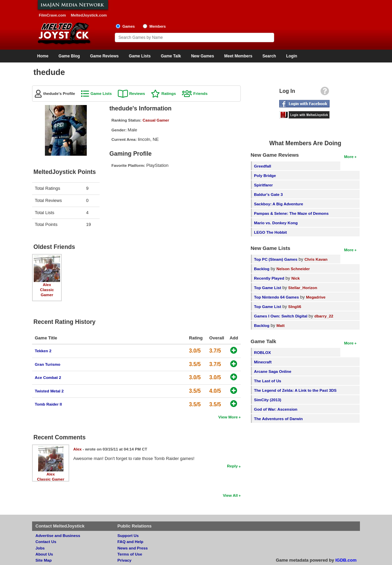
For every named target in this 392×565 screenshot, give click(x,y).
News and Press (133, 548)
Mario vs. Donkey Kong (276, 223)
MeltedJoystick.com (89, 15)
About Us (44, 554)
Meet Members (238, 56)
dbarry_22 (324, 316)
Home (43, 56)
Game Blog (69, 56)
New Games (203, 56)
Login (292, 56)
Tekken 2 (43, 351)
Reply (232, 466)
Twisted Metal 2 (49, 391)
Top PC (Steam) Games (276, 259)
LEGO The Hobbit (270, 232)
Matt (281, 325)
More (349, 157)
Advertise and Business (58, 535)
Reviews (137, 93)
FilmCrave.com (52, 15)
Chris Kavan (316, 259)
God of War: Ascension (276, 409)
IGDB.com (346, 560)
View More (228, 417)
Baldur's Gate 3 (268, 194)
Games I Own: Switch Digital (281, 316)
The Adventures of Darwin (278, 419)
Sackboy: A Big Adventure (278, 204)
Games (128, 26)
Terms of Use (130, 554)
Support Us (128, 535)
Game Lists (140, 56)
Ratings (169, 93)
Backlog (262, 269)
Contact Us (46, 542)
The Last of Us (268, 381)
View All (230, 495)
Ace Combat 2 (48, 377)
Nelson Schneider (293, 269)
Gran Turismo (48, 364)
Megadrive (316, 297)
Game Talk (171, 56)
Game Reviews (104, 56)
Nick (296, 278)
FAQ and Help (130, 542)
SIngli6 (295, 306)
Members (158, 26)
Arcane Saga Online (272, 371)
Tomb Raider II (48, 404)
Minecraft (263, 362)
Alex (47, 285)
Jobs (40, 548)
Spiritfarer (263, 185)
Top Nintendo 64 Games (276, 297)
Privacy (125, 560)
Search (269, 56)
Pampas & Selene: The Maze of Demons (291, 213)
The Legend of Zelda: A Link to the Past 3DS (295, 390)
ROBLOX (262, 352)
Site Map (44, 560)
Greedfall (263, 166)
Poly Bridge (265, 175)
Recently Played (269, 278)
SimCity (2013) (268, 400)
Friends (201, 93)
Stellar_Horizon (303, 288)
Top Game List (267, 288)
